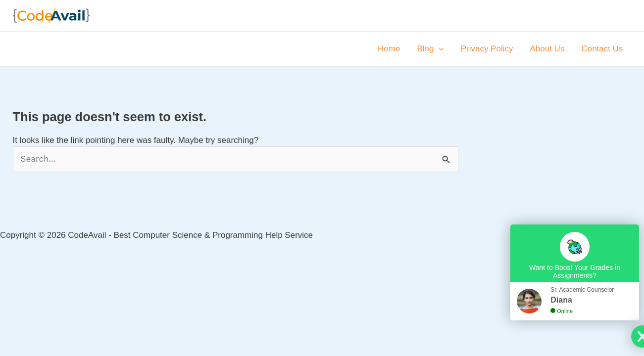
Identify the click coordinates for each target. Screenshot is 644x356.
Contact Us (602, 49)
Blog (430, 49)
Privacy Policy (487, 49)
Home (389, 49)
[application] (439, 49)
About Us (547, 49)
